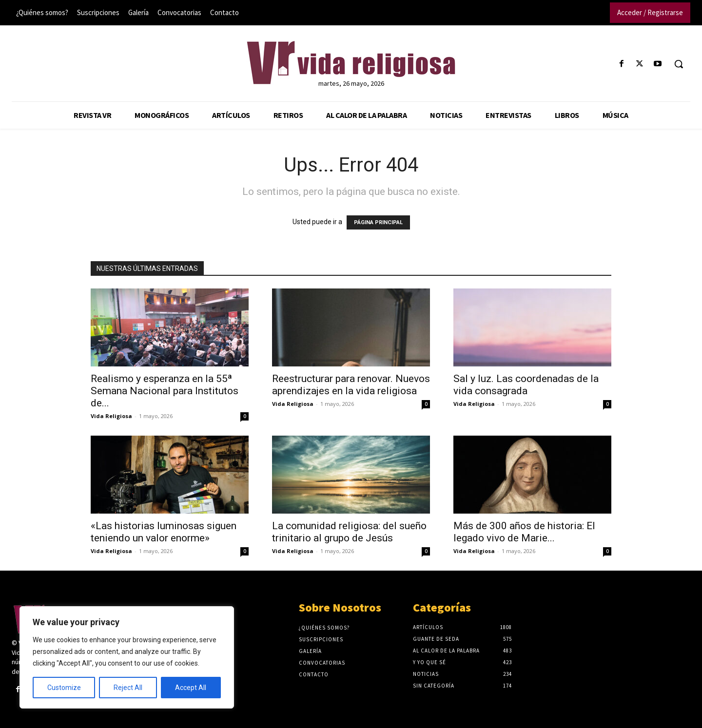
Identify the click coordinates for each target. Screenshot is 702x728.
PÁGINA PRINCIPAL (378, 222)
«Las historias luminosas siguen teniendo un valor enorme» (164, 532)
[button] (679, 64)
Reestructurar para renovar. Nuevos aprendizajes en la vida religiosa (351, 385)
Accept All (191, 688)
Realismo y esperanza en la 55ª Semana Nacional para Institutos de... (165, 391)
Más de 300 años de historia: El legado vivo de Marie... (524, 532)
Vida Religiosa (111, 416)
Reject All (128, 688)
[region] (127, 657)
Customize (64, 688)
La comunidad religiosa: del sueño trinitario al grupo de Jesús (349, 532)
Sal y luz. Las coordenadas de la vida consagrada (526, 385)
